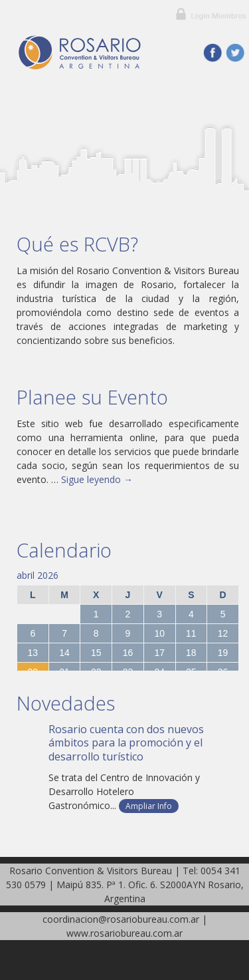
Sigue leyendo (97, 479)
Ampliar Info (149, 806)
